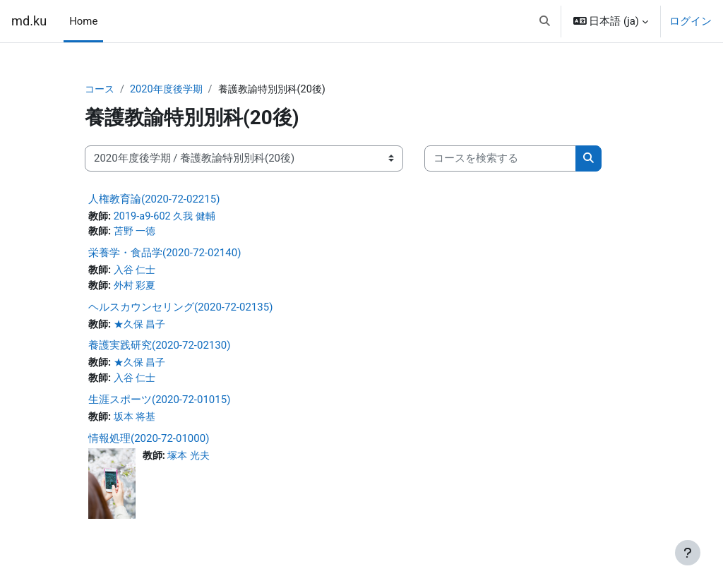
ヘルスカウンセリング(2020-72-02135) (180, 309)
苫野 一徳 (138, 233)
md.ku (29, 21)
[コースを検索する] (500, 159)
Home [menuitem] (83, 21)
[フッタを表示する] (688, 553)
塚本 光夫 (192, 460)
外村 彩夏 (138, 287)
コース (101, 90)
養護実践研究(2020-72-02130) (159, 348)
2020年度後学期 (171, 90)
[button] (545, 21)
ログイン (691, 21)
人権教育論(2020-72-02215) (154, 199)
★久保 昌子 (143, 327)
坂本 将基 (138, 421)
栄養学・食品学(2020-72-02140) (165, 254)
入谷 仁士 (138, 272)
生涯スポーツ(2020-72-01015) (159, 403)
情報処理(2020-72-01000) (149, 442)
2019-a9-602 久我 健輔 (168, 217)
